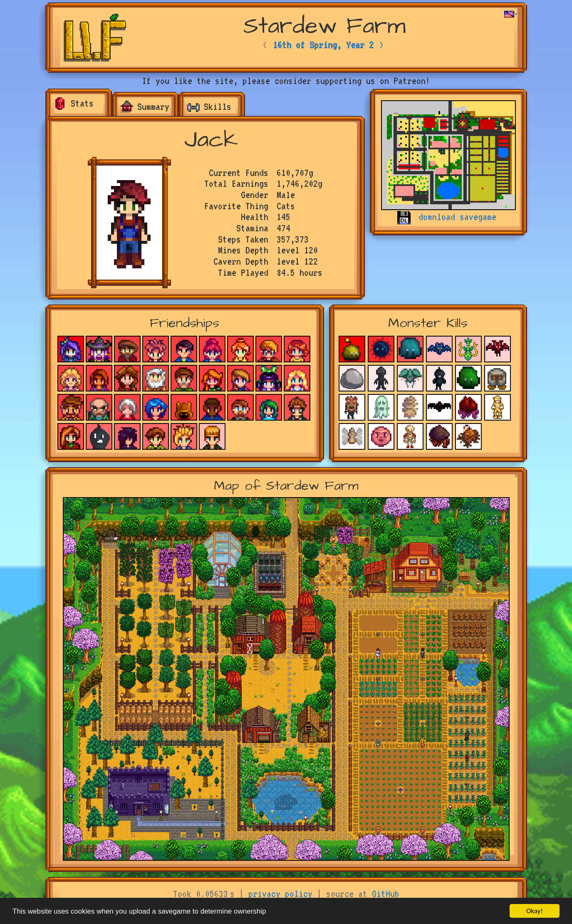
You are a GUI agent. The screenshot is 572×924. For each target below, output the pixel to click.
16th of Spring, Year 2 (323, 45)
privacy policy (280, 894)
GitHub (386, 894)
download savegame (457, 217)
